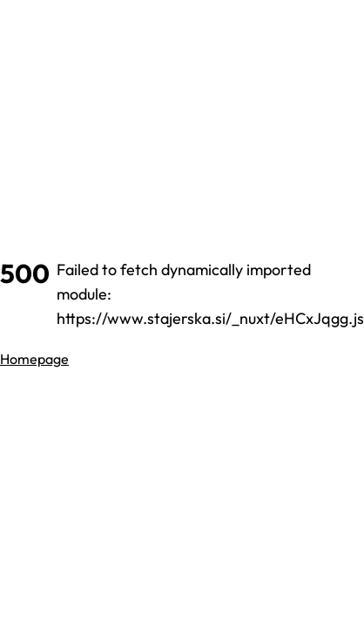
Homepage (34, 359)
